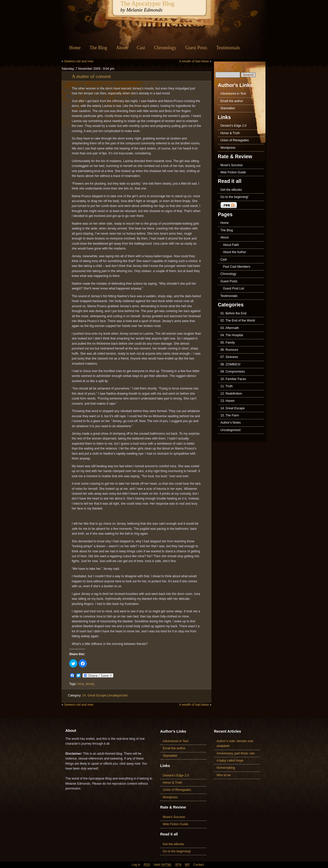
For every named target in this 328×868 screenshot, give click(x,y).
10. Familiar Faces (233, 379)
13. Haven (227, 401)
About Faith (231, 245)
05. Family (228, 343)
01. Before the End (233, 313)
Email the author (232, 101)
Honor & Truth (230, 133)
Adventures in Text (233, 94)
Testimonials (228, 48)
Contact (199, 865)
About (122, 48)
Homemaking (226, 768)
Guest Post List (233, 288)
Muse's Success (232, 165)
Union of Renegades (235, 140)
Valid (163, 865)
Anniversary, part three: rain (236, 753)
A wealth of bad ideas (194, 61)
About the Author (235, 252)
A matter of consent (91, 76)
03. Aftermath (230, 328)
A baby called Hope (230, 761)
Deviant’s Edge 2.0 (233, 126)
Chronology (165, 48)
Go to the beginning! (234, 197)
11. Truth (227, 386)
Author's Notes (230, 423)
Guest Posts (196, 48)
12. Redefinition (231, 394)
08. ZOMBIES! (230, 364)
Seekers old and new (79, 61)
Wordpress (228, 148)
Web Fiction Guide (233, 172)
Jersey (90, 684)
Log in (136, 865)
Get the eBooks (231, 190)
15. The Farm (230, 415)
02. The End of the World (238, 321)
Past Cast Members (237, 267)
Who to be (224, 775)
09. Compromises (233, 372)
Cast (141, 48)
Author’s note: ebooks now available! (235, 744)
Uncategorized (117, 695)
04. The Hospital (232, 335)
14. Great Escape (94, 695)
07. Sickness (229, 357)
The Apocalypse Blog (147, 3)
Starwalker (228, 108)
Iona (80, 684)
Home (75, 48)
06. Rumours (229, 350)
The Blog (98, 48)
